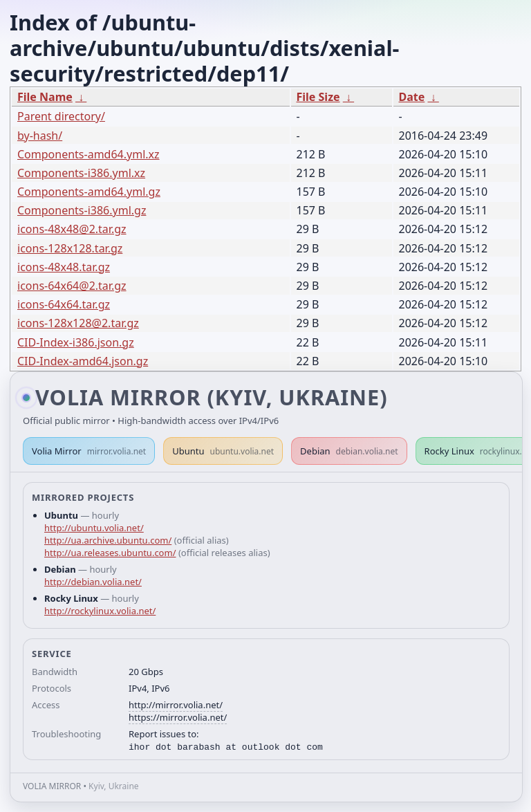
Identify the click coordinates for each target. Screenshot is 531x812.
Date (412, 97)
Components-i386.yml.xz (81, 173)
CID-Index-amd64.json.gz (83, 361)
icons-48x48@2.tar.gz (72, 229)
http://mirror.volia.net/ (176, 705)
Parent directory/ (61, 116)
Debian (349, 451)
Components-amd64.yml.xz (88, 154)
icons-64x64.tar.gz (64, 304)
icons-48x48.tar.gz (64, 267)
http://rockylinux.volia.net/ (100, 611)
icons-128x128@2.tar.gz (78, 323)
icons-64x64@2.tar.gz (72, 286)
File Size (318, 97)
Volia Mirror (89, 451)
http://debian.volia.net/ (93, 582)
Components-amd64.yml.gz (89, 192)
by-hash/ (40, 136)
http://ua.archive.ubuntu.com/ (108, 540)
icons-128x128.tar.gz (70, 248)
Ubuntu (223, 451)
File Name (45, 97)
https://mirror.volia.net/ (178, 717)
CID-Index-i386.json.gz (76, 342)
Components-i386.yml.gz (82, 210)
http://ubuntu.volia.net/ (94, 528)
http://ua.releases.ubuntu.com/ (110, 553)
